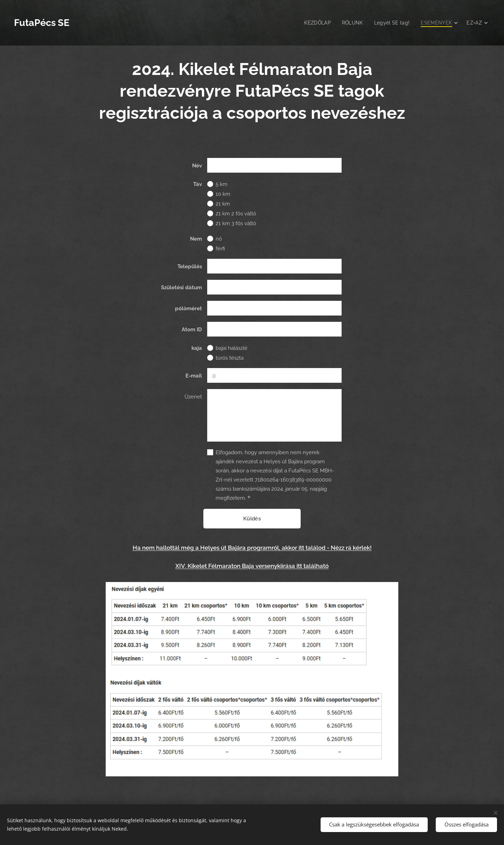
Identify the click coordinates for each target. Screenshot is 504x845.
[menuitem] (315, 23)
